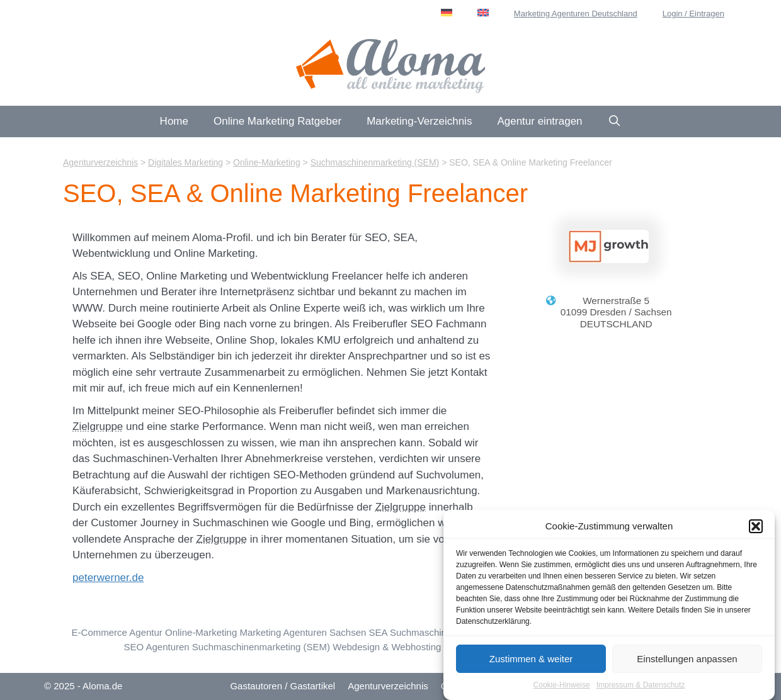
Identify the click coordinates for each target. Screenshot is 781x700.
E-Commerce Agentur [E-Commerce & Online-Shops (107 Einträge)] (117, 632)
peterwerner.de (108, 578)
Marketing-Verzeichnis (419, 121)
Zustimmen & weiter (531, 663)
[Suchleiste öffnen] (615, 121)
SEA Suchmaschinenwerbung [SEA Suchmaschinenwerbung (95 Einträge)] (431, 632)
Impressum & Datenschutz (641, 689)
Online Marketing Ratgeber (277, 121)
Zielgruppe (98, 426)
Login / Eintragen (693, 14)
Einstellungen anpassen (687, 663)
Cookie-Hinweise (562, 689)
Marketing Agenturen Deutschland (576, 14)
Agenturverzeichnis (388, 686)
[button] (756, 531)
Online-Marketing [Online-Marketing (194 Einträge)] (201, 632)
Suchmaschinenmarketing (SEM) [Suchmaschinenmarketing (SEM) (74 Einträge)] (261, 647)
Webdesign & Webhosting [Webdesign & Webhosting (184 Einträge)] (387, 647)
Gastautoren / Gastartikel (282, 686)
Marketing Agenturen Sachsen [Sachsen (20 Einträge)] (303, 632)
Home (174, 121)
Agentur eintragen (539, 121)
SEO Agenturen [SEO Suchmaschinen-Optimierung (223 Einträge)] (156, 647)
